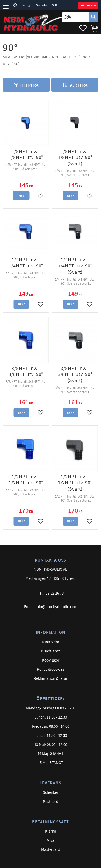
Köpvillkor (51, 660)
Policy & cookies (50, 669)
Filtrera (29, 85)
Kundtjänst (50, 651)
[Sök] (94, 17)
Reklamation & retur (50, 679)
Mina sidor (50, 642)
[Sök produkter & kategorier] (75, 17)
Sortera (78, 85)
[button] (7, 6)
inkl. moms (88, 5)
